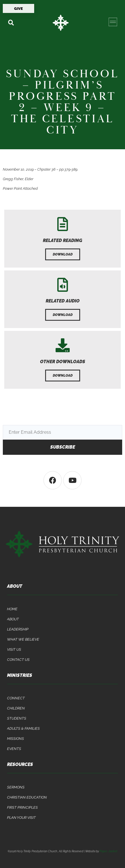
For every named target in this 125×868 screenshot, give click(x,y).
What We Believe (23, 639)
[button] (11, 23)
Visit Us (14, 649)
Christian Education (27, 797)
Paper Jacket (108, 851)
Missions (16, 739)
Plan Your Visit (21, 818)
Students (17, 718)
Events (14, 749)
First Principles (22, 807)
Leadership (18, 629)
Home (12, 609)
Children (16, 708)
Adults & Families (23, 728)
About (13, 619)
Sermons (16, 787)
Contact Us (18, 660)
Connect (16, 698)
